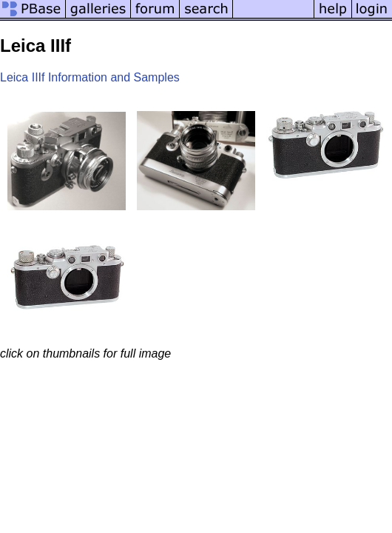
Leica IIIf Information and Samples (90, 77)
